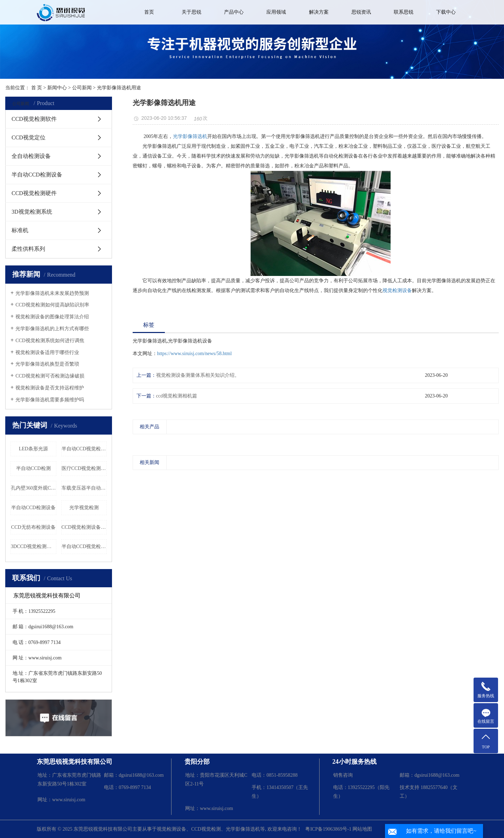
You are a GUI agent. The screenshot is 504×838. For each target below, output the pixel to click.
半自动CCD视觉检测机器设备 (84, 546)
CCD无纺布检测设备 (33, 527)
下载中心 (446, 12)
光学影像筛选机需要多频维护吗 (50, 400)
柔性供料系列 (28, 249)
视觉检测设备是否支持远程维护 (50, 388)
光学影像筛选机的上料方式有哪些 (52, 329)
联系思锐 (404, 12)
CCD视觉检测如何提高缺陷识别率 (52, 305)
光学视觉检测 (84, 508)
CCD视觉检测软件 (34, 119)
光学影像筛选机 (190, 136)
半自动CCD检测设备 (37, 175)
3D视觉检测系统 (32, 212)
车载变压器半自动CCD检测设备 (84, 488)
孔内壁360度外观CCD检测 (34, 488)
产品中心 (234, 12)
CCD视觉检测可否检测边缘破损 (50, 376)
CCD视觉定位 (29, 137)
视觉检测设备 (397, 290)
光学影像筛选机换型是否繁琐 (47, 364)
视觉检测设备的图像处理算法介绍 (52, 317)
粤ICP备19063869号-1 (328, 829)
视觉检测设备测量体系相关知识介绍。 (198, 375)
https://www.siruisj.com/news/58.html (194, 354)
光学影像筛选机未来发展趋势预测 (52, 293)
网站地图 (362, 829)
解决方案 (319, 12)
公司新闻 (82, 88)
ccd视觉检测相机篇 (177, 396)
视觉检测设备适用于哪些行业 (47, 352)
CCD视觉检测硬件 (34, 193)
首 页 (37, 88)
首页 (149, 12)
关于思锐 (191, 12)
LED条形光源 (33, 449)
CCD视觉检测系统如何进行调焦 (50, 341)
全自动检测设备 (31, 156)
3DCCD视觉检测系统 (34, 546)
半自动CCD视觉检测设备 (84, 449)
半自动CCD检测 (33, 468)
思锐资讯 (361, 12)
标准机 (20, 230)
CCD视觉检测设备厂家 (84, 527)
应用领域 (276, 12)
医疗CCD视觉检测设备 (84, 468)
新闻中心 (57, 88)
